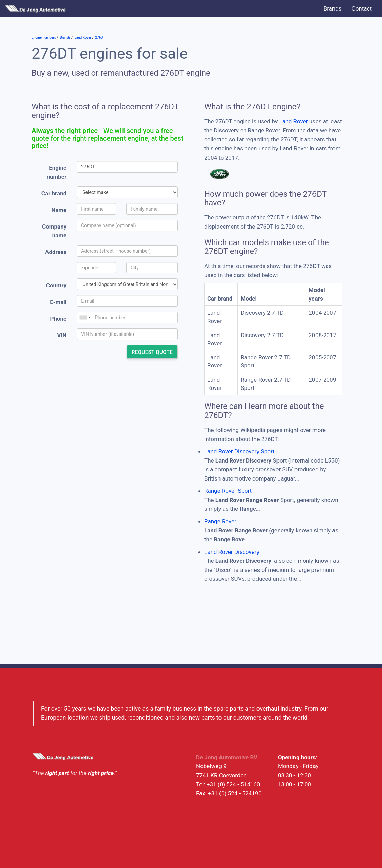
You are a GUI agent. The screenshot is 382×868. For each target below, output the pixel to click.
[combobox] (85, 318)
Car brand (54, 193)
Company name (54, 231)
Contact (362, 8)
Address (56, 252)
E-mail (58, 302)
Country (56, 285)
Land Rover (294, 121)
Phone (58, 319)
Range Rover (220, 521)
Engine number (57, 172)
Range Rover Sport (228, 491)
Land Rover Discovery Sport (240, 451)
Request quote (152, 352)
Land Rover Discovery (232, 552)
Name (59, 210)
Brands (333, 8)
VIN (62, 335)
